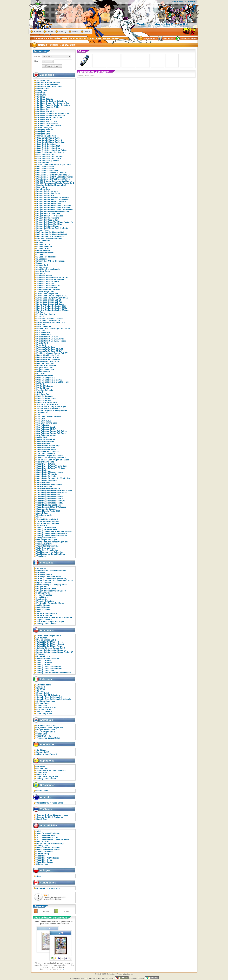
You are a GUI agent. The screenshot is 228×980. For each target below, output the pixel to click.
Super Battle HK (44, 736)
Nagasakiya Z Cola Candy (48, 361)
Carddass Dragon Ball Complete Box (53, 103)
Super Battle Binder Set (47, 474)
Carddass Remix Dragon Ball (49, 117)
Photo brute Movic (45, 376)
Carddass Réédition (45, 99)
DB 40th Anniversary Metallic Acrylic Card (55, 183)
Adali (39, 831)
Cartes (50, 31)
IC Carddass (42, 259)
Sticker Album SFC (45, 615)
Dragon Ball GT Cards (46, 589)
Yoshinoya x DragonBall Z (48, 738)
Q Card (40, 392)
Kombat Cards (43, 703)
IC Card (40, 255)
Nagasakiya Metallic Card (48, 355)
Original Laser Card (45, 370)
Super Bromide (43, 482)
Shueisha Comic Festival (48, 452)
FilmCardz (41, 654)
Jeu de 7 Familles (44, 595)
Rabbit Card (42, 819)
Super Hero (41, 856)
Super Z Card (42, 513)
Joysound (41, 273)
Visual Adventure (44, 544)
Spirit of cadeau (43, 609)
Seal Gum (41, 419)
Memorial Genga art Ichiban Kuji (51, 322)
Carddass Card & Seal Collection (51, 101)
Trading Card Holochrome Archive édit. (54, 673)
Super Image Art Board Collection (51, 507)
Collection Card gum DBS (48, 160)
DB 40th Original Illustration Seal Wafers (54, 181)
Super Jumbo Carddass (47, 509)
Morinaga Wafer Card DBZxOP (50, 349)
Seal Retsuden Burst (46, 427)
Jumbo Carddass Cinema (48, 281)
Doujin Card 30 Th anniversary (50, 843)
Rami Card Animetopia (46, 398)
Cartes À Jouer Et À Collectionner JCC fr (55, 581)
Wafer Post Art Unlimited (47, 550)
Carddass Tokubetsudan (47, 124)
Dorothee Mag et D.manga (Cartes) (52, 585)
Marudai (40, 316)
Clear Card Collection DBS (48, 146)
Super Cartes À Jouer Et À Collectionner (54, 617)
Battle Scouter (43, 89)
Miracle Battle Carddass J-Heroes (51, 341)
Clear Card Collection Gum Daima (51, 150)
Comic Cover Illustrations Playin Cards (54, 165)
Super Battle (42, 470)
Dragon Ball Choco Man (47, 191)
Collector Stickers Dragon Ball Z (51, 648)
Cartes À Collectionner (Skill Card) (52, 579)
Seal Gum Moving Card (47, 423)
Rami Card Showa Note (47, 402)
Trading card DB (44, 660)
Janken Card (42, 265)
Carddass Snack (44, 119)
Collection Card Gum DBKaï (49, 158)
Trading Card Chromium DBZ (49, 669)
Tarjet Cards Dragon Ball (47, 777)
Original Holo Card (45, 367)
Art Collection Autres (46, 835)
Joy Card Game (43, 271)
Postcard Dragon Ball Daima (49, 380)
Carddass (41, 97)
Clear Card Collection (46, 144)
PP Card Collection (45, 386)
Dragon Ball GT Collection (48, 695)
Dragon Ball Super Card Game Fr (51, 591)
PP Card (40, 384)
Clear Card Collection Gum (48, 148)
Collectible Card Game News (49, 646)
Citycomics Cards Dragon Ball (50, 728)
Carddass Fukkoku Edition (48, 107)
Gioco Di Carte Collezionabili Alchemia (54, 699)
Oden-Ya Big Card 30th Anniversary (52, 815)
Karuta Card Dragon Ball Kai (49, 302)
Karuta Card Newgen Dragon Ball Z (52, 298)
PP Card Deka (43, 388)
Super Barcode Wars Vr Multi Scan (52, 466)
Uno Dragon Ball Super (47, 540)
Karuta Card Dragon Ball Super (50, 304)
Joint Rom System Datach (48, 269)
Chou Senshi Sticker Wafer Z (49, 140)
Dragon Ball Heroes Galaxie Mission (52, 197)
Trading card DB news (46, 527)
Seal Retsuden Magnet (46, 435)
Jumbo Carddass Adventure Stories (52, 277)
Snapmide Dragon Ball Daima (49, 456)
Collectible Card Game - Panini (50, 644)
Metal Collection (44, 326)
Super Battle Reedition (46, 480)
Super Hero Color (44, 860)
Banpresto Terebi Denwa (47, 85)
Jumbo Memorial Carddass (48, 290)
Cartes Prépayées (44, 128)
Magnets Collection (45, 601)
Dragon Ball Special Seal (47, 220)
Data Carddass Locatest (47, 171)
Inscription (178, 2)
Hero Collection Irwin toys (48, 888)
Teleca (39, 517)
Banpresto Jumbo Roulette (48, 83)
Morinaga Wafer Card (46, 347)
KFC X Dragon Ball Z (46, 732)
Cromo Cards (42, 791)
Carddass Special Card (47, 121)
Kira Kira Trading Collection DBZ (51, 306)
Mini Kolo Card (43, 333)
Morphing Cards (44, 709)
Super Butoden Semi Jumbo (49, 484)
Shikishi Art (42, 437)
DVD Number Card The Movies (50, 236)
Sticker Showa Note (45, 462)
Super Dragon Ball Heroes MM (50, 503)
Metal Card (41, 324)
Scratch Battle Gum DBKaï (48, 409)
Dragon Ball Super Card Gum (49, 224)
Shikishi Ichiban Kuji (46, 439)
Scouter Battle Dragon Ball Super (51, 406)
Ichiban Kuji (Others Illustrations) (51, 261)
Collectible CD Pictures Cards (50, 803)
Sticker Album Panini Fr (47, 613)
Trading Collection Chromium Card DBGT (55, 532)
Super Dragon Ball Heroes (48, 495)
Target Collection (44, 620)
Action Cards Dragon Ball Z (49, 636)
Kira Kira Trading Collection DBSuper (53, 310)
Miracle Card (42, 343)
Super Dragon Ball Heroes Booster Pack (54, 491)
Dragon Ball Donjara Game (48, 193)
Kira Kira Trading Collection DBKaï (52, 308)
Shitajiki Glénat (43, 607)
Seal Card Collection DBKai (49, 417)
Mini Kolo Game (43, 335)
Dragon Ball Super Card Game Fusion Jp (55, 222)
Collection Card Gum (46, 154)
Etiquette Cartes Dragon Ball (49, 238)
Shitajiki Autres (43, 443)
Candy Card (42, 91)
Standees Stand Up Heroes (48, 658)
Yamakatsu (41, 556)
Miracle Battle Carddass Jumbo (50, 339)
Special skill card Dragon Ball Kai (51, 458)
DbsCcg (62, 31)
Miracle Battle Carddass (47, 337)
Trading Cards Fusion (46, 779)
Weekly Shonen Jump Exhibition (51, 554)
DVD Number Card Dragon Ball (50, 232)
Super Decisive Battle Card (48, 488)
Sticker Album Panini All (47, 754)
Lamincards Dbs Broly (46, 707)
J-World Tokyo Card (45, 292)
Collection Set (43, 162)
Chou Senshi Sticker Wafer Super (51, 142)
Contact (88, 31)
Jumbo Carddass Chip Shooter (50, 279)
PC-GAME (41, 374)
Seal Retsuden (43, 425)
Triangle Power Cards (46, 538)
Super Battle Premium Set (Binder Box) (54, 478)
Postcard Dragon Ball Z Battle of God (53, 382)
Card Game (41, 93)
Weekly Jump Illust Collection (50, 552)
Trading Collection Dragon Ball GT (52, 534)
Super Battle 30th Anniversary (50, 472)
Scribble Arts (42, 413)
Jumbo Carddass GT (46, 283)
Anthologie (41, 568)
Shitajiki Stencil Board (46, 450)
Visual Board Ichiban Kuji (48, 546)
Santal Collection (44, 711)
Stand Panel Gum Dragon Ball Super (53, 460)
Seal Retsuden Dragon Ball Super (51, 433)
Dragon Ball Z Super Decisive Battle (52, 228)
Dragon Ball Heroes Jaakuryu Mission (53, 199)
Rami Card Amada (44, 396)
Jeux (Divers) (42, 597)
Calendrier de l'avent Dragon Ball (51, 570)
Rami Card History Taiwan (48, 850)
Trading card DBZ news (47, 529)
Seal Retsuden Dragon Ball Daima (52, 431)
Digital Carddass (44, 583)
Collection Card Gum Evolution (50, 156)
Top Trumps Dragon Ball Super (50, 622)
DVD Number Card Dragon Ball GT (52, 234)
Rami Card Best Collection (48, 848)
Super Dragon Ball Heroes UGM (51, 501)
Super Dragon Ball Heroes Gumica (52, 493)
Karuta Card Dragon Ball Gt (49, 300)
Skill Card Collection (46, 454)
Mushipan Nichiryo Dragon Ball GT (52, 353)
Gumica (40, 242)
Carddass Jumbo (44, 574)
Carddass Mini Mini (45, 111)
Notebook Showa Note (46, 365)
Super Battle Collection (47, 476)
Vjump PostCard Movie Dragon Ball (52, 542)
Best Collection (43, 841)
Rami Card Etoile (44, 400)
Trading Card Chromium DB (49, 666)
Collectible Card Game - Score (50, 642)
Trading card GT (44, 664)
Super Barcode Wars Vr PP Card (51, 468)
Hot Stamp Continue (45, 253)
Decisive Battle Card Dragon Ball (51, 185)
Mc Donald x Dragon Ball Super (50, 603)
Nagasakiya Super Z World (48, 357)
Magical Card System (46, 314)
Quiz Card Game (44, 394)
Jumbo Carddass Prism (47, 288)
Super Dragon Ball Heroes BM (50, 499)
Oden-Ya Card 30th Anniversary (51, 817)
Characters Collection (46, 136)
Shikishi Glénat (43, 605)
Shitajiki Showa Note (46, 447)
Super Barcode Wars (46, 464)
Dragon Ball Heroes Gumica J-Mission (53, 208)
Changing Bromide (45, 130)
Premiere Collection (45, 390)
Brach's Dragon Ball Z (46, 640)
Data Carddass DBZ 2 (46, 169)
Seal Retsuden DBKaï (46, 429)
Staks (39, 611)
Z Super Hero (42, 864)
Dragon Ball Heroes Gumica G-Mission (54, 206)
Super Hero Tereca (45, 862)
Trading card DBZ (44, 662)
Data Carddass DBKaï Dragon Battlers (53, 179)
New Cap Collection (45, 363)
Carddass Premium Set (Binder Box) (53, 113)
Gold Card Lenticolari (46, 701)
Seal (38, 415)
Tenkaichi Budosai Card (47, 519)
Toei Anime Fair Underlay (48, 523)
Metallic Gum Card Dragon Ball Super (53, 329)
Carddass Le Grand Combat (49, 576)
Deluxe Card (42, 187)
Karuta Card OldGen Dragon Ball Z (52, 296)
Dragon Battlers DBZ (46, 730)
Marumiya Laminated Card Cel (50, 318)
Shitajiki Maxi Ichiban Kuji (48, 445)
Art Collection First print (47, 837)
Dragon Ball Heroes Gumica (49, 203)
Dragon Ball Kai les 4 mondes (50, 216)
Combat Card (42, 768)
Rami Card (41, 774)
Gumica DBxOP (43, 244)
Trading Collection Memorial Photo (52, 536)
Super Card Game (44, 486)
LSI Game (41, 312)
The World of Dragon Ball (48, 521)
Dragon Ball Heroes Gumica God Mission (55, 210)
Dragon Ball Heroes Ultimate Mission (53, 212)
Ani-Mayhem (42, 638)
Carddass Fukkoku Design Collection (53, 105)
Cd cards (40, 691)
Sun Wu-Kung (43, 854)
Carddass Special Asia (46, 726)
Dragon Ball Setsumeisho (48, 218)
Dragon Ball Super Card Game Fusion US (55, 652)
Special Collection (45, 852)
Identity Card (42, 846)
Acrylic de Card (43, 80)
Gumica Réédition (44, 247)
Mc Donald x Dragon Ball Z (48, 320)
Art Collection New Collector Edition (53, 839)
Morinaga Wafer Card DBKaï (49, 351)
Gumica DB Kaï (43, 249)
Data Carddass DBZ (45, 167)
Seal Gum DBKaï (44, 421)
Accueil (37, 31)
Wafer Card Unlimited (46, 548)
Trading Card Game (45, 671)
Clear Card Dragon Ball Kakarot (50, 152)
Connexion (191, 2)
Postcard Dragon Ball (46, 378)
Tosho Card (42, 525)
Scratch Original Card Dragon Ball (52, 411)
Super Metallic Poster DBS (48, 511)
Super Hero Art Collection (48, 858)
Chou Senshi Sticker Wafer (48, 138)
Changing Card (43, 132)
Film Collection (43, 240)
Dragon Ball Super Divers (48, 226)
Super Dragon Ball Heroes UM (50, 497)
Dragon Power (43, 230)
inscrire (65, 969)
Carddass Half (43, 109)
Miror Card (41, 345)
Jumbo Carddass (44, 275)
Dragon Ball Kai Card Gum (48, 214)
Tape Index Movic (44, 515)
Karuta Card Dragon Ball (47, 294)
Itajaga (39, 263)
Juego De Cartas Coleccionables (51, 770)
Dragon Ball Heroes (45, 195)
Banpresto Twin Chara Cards (49, 87)
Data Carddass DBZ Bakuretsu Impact (53, 175)
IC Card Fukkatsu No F (46, 257)
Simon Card (42, 734)
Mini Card (41, 331)
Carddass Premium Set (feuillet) (51, 115)
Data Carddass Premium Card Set (51, 173)
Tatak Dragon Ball (44, 713)
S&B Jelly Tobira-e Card (47, 404)
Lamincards (42, 599)
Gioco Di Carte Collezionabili (49, 697)
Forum (75, 31)
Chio (38, 876)
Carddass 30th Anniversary (49, 126)
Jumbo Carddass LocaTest (48, 285)
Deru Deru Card (43, 189)
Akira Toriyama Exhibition (48, 833)
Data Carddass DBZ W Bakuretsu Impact (55, 177)
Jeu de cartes (42, 267)
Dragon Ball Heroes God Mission (51, 201)
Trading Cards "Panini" (47, 624)
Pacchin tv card (43, 372)
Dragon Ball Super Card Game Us (51, 650)
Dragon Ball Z (43, 587)
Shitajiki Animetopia (45, 441)
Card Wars (41, 95)
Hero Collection (43, 251)
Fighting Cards (43, 593)
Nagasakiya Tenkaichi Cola (48, 359)
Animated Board (44, 685)
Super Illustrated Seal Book (49, 505)
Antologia (41, 687)
